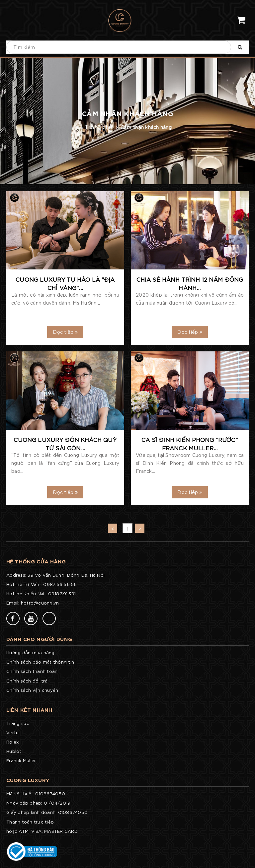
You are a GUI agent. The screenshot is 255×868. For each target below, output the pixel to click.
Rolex (12, 742)
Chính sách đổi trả (27, 681)
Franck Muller (21, 760)
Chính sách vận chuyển (32, 690)
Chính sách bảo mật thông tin (40, 662)
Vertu (12, 732)
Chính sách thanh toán (32, 671)
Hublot (14, 751)
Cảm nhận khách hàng (146, 127)
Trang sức (18, 723)
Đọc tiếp (65, 332)
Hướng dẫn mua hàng (31, 652)
